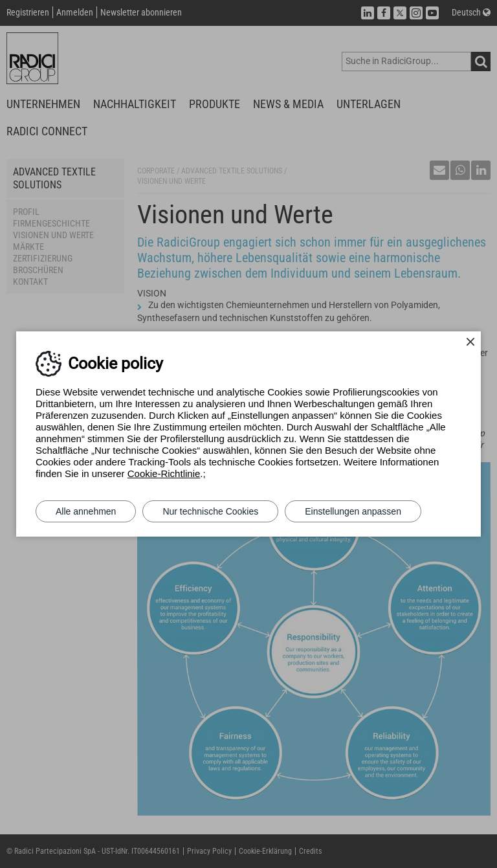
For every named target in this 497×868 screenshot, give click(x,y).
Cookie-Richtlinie (164, 473)
